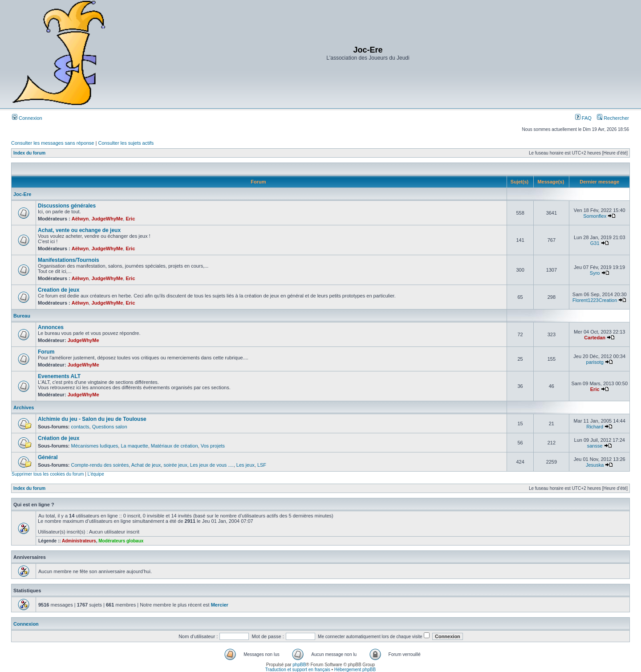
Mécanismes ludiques (95, 446)
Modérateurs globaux (121, 541)
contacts (80, 427)
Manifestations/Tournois (69, 260)
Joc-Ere (22, 194)
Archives (24, 407)
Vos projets (213, 446)
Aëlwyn (80, 219)
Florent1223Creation (595, 300)
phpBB (299, 665)
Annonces (51, 327)
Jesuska (595, 465)
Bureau (22, 316)
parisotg (595, 362)
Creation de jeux (59, 290)
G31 (595, 243)
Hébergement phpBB (355, 670)
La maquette (134, 446)
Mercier (220, 605)
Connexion (27, 118)
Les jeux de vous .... (212, 465)
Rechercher (613, 118)
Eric (130, 219)
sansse (595, 446)
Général (48, 457)
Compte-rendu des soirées (100, 465)
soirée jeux (175, 465)
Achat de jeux (146, 465)
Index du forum (29, 153)
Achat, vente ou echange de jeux (79, 230)
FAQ (583, 118)
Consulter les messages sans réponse (53, 143)
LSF (262, 465)
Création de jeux (59, 438)
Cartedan (595, 338)
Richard (595, 427)
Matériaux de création (174, 446)
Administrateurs (79, 541)
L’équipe (95, 474)
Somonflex (595, 216)
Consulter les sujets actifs (126, 143)
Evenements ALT (59, 376)
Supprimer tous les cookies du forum (48, 474)
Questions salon (110, 427)
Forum (46, 352)
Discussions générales (67, 206)
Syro (595, 273)
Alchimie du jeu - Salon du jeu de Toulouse (92, 419)
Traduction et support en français (298, 670)
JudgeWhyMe (107, 219)
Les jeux (245, 465)
